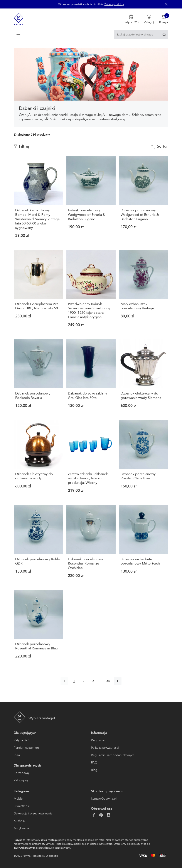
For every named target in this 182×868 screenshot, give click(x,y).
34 (108, 681)
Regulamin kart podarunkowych (113, 755)
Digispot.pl (52, 856)
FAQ (94, 763)
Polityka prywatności (105, 748)
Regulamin (98, 740)
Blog (94, 770)
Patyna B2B (22, 740)
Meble (18, 799)
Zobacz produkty (114, 4)
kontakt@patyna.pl (104, 799)
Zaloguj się (21, 780)
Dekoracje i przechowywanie (33, 813)
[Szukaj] (164, 35)
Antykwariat (22, 828)
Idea (17, 755)
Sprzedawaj (22, 773)
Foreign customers (27, 748)
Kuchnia (19, 821)
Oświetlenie (22, 806)
